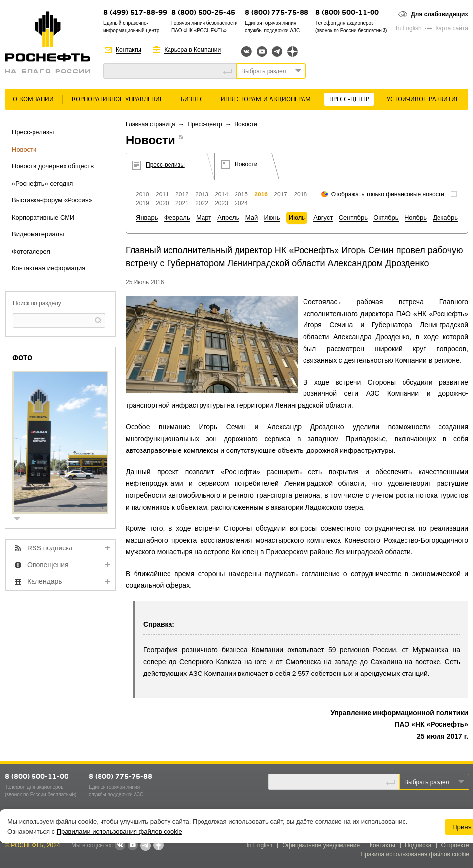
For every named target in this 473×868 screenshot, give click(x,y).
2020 (162, 203)
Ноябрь (416, 217)
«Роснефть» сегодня (42, 183)
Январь (147, 217)
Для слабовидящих (439, 14)
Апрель (228, 217)
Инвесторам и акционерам (266, 100)
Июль (297, 217)
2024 (241, 203)
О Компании (33, 100)
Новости (24, 149)
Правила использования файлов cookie (415, 854)
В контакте (120, 846)
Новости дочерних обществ (53, 166)
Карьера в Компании (192, 50)
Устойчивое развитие (423, 100)
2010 (143, 194)
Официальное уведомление (321, 845)
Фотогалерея (31, 251)
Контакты (129, 50)
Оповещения (48, 565)
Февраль (177, 217)
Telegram (277, 51)
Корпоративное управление (118, 100)
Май (252, 217)
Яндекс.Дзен (292, 51)
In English (409, 28)
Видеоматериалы (38, 234)
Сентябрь (353, 217)
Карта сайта (452, 28)
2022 (202, 203)
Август (323, 217)
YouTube (262, 51)
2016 (261, 194)
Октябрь (386, 217)
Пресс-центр (349, 100)
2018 (300, 194)
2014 (221, 194)
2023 (221, 203)
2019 (143, 203)
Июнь (272, 217)
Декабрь (445, 217)
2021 (182, 203)
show (21, 520)
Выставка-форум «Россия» (52, 200)
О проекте (455, 845)
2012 (182, 194)
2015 (241, 194)
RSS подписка (50, 548)
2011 (162, 194)
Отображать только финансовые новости (388, 194)
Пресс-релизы (33, 132)
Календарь (45, 581)
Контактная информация (49, 268)
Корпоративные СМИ (43, 217)
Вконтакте (247, 51)
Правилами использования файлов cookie (119, 831)
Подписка (418, 845)
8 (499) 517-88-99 (135, 13)
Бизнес (192, 100)
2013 (202, 194)
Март (204, 217)
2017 (281, 194)
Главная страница (151, 124)
